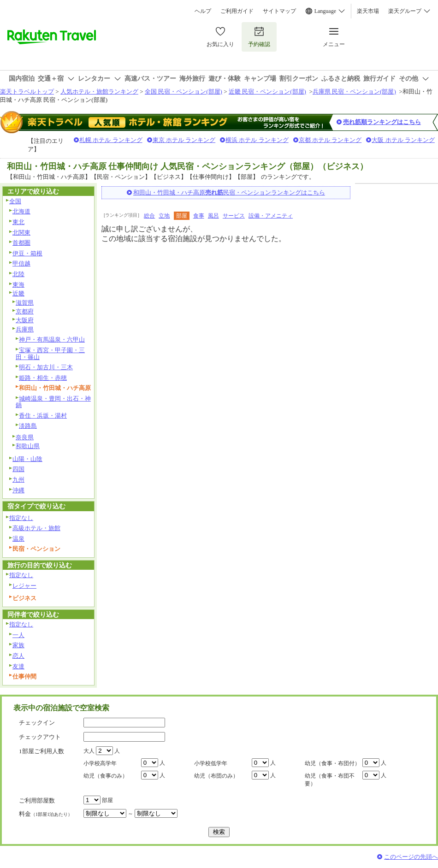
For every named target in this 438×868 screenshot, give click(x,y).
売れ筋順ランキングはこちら (382, 122)
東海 (18, 285)
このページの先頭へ (411, 857)
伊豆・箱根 (27, 253)
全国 (15, 201)
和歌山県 (28, 446)
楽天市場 (368, 11)
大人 (89, 751)
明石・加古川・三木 (46, 367)
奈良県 (25, 437)
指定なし (21, 518)
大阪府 (25, 320)
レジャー (24, 586)
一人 (18, 635)
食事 (199, 216)
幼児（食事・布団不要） (330, 780)
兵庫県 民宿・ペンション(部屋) (354, 92)
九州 (18, 480)
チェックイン (37, 723)
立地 (164, 216)
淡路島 (28, 426)
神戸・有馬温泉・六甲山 (52, 340)
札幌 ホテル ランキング (111, 140)
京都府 (25, 311)
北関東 (21, 233)
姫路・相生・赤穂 (43, 378)
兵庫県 (25, 329)
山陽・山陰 (27, 459)
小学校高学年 (100, 763)
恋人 (18, 656)
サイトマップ (279, 11)
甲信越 (21, 263)
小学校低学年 (211, 763)
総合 (149, 216)
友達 (18, 666)
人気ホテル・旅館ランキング (99, 92)
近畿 (18, 293)
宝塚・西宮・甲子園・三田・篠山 (50, 354)
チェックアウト (40, 737)
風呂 (213, 216)
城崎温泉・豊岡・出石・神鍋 (53, 402)
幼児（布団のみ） (216, 776)
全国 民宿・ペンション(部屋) (183, 92)
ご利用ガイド (237, 11)
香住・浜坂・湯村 (43, 416)
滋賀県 (25, 303)
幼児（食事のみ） (106, 776)
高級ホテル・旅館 (36, 528)
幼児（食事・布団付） (332, 763)
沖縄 (18, 490)
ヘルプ (203, 11)
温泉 (18, 539)
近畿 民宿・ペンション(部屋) (267, 92)
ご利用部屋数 (37, 800)
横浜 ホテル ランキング (257, 140)
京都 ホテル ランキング (330, 140)
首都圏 (21, 243)
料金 (46, 814)
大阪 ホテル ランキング (403, 140)
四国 (18, 469)
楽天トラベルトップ (27, 92)
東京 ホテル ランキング (184, 140)
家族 (18, 645)
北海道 (21, 211)
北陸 (18, 274)
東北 (18, 222)
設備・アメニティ (271, 216)
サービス (234, 216)
